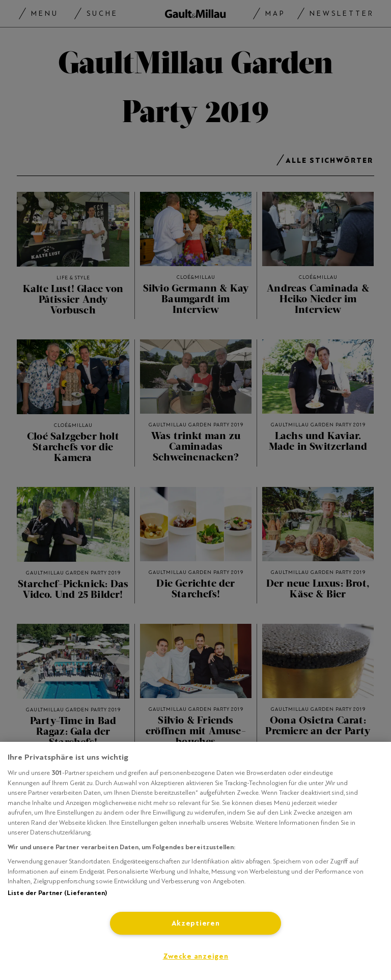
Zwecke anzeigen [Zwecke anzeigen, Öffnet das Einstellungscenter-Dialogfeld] (196, 956)
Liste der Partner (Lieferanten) (57, 893)
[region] (195, 861)
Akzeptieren (196, 923)
